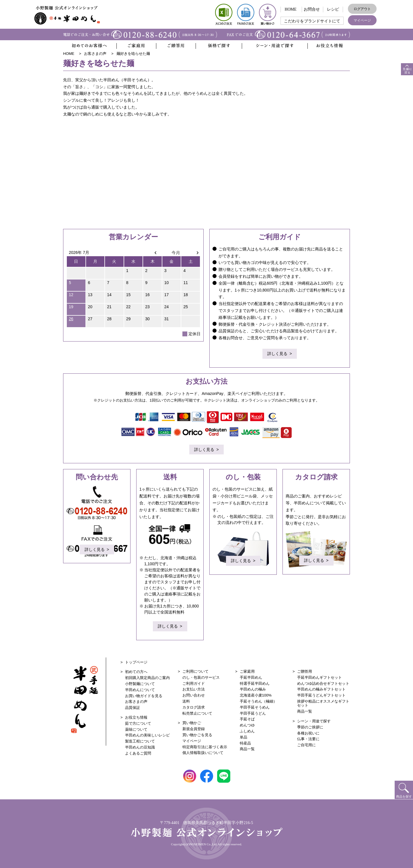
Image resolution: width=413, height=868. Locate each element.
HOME (291, 9)
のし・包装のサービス (201, 677)
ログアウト (362, 9)
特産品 (245, 743)
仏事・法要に (308, 739)
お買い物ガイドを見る (144, 696)
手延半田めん (251, 677)
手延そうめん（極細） (258, 701)
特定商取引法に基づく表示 (205, 747)
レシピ (333, 9)
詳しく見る (277, 354)
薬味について (136, 729)
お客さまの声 (136, 702)
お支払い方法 (194, 689)
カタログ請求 (194, 707)
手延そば (247, 719)
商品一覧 (247, 749)
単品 (243, 737)
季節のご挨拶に (310, 727)
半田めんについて (140, 690)
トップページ (136, 662)
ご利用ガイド (194, 683)
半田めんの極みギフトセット (321, 689)
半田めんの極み (253, 689)
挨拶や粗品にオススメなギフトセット (323, 703)
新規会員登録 (194, 729)
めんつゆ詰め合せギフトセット (323, 683)
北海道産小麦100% (256, 695)
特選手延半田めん (255, 683)
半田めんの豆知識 (140, 747)
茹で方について (138, 723)
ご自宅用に (306, 745)
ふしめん (247, 731)
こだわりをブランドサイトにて (312, 21)
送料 (186, 701)
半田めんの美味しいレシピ (147, 735)
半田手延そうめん (255, 707)
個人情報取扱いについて (203, 753)
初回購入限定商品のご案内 (147, 678)
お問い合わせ (194, 695)
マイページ (362, 20)
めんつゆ (247, 725)
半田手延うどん (253, 713)
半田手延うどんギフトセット (321, 695)
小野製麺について (140, 684)
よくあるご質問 (138, 753)
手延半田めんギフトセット (320, 677)
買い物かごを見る (197, 735)
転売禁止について (197, 713)
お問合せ (312, 9)
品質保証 (133, 708)
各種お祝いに (308, 733)
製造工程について (140, 741)
